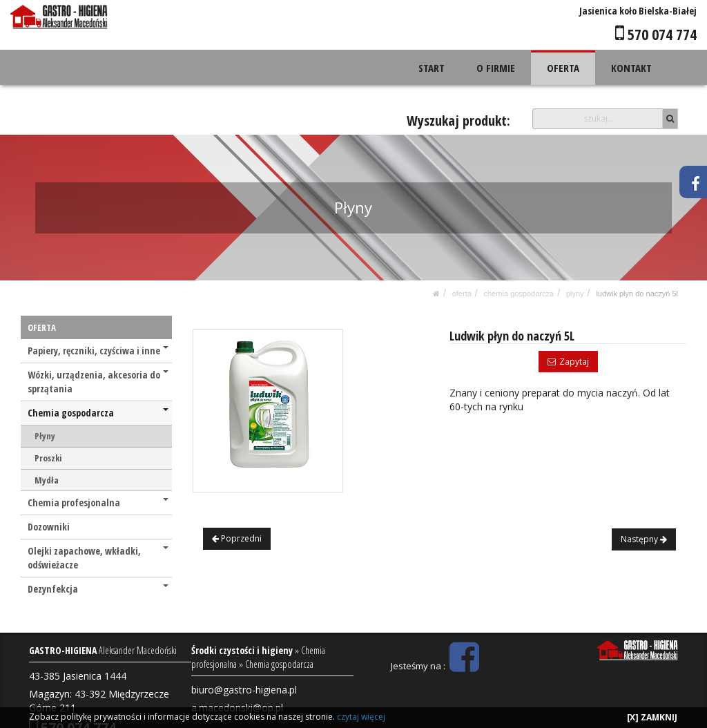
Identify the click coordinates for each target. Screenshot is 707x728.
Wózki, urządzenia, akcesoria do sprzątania (98, 382)
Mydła (47, 480)
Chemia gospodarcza (519, 294)
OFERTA (564, 68)
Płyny (575, 294)
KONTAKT (631, 68)
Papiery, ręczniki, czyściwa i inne (98, 351)
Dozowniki (49, 527)
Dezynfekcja (98, 589)
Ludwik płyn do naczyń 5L (637, 294)
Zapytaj (568, 362)
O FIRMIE (496, 68)
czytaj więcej (361, 717)
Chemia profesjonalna (98, 502)
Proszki (48, 458)
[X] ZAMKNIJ (652, 717)
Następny (644, 539)
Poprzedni (237, 538)
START (432, 68)
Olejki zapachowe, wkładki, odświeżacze (98, 558)
